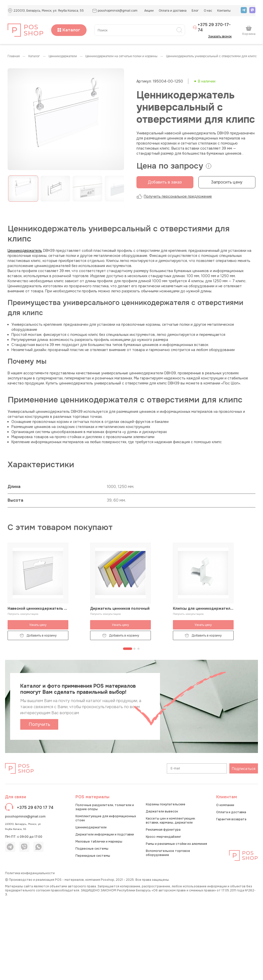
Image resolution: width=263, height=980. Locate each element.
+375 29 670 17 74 (35, 808)
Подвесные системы (92, 849)
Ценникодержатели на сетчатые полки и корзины (121, 56)
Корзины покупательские (166, 804)
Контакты (224, 11)
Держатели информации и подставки (105, 834)
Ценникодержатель (25, 251)
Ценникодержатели (63, 56)
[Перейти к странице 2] (134, 649)
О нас (208, 11)
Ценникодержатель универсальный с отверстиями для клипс (211, 56)
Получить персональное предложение (174, 196)
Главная (14, 56)
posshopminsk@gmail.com (25, 816)
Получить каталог (39, 726)
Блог (195, 11)
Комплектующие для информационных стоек (106, 818)
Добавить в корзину (38, 635)
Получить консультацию (23, 614)
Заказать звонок (221, 36)
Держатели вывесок (162, 811)
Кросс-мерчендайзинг (163, 837)
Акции (149, 11)
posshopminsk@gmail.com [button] (115, 11)
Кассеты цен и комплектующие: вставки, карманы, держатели (171, 821)
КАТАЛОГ (34, 56)
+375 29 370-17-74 (212, 27)
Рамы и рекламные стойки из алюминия (176, 844)
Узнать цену (38, 625)
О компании (225, 805)
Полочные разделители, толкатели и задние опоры (105, 807)
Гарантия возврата (231, 819)
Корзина (249, 30)
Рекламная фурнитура (163, 830)
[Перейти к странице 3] (138, 649)
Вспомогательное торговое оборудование (168, 853)
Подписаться (244, 769)
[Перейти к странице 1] (128, 649)
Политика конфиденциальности (30, 873)
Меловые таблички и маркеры (99, 842)
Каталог (69, 30)
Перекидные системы (93, 856)
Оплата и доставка (173, 11)
